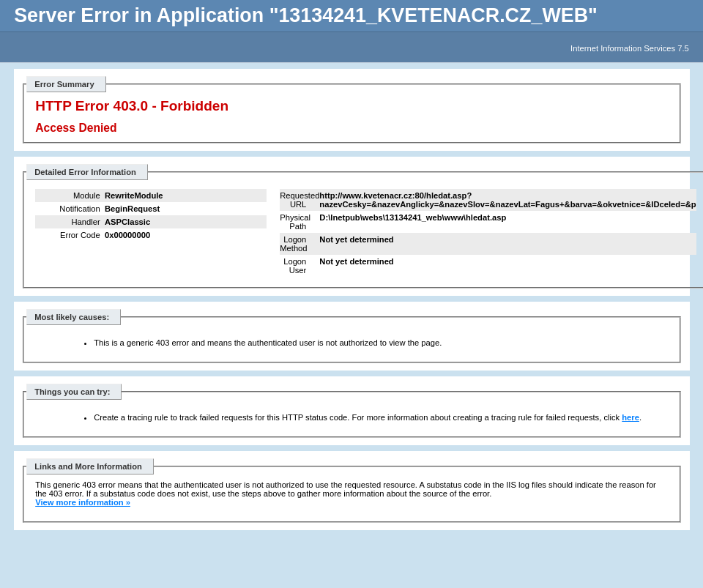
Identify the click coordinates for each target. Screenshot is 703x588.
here (631, 417)
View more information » (83, 502)
